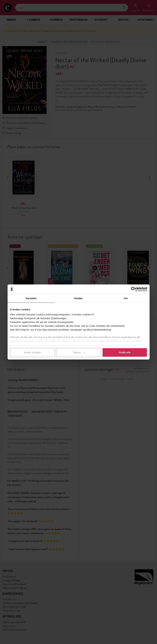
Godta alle (125, 352)
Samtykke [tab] (31, 298)
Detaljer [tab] (79, 298)
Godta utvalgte (32, 352)
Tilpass (79, 352)
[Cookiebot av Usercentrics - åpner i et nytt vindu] (133, 289)
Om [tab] (126, 298)
